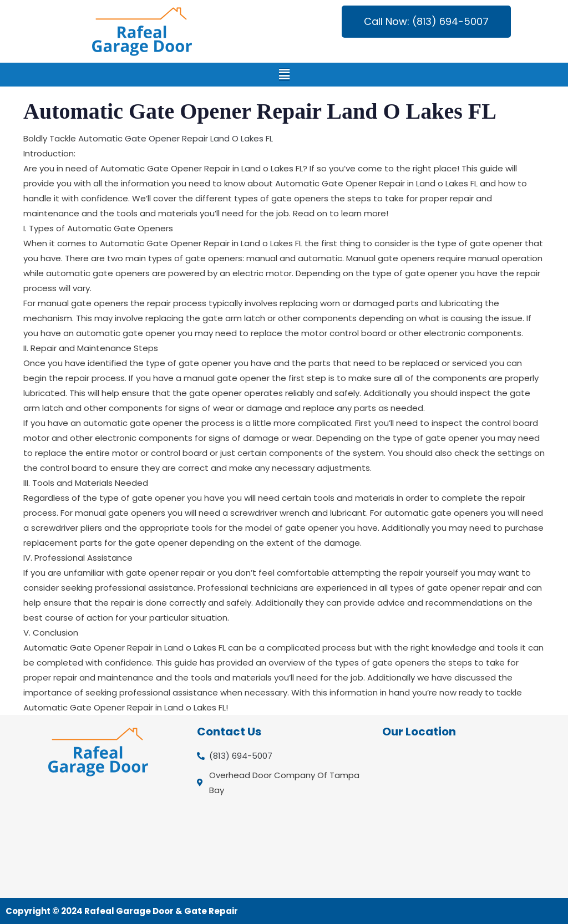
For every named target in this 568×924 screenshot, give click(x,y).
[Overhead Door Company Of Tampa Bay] (470, 818)
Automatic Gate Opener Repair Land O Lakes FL (176, 138)
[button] (284, 75)
